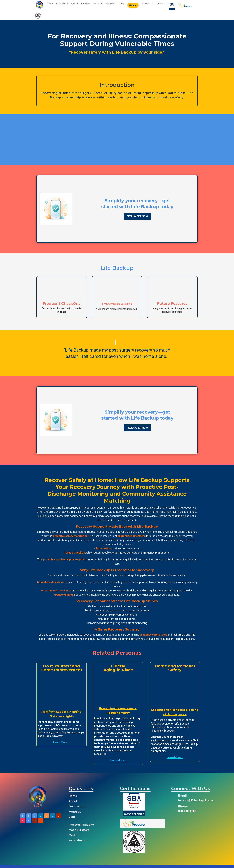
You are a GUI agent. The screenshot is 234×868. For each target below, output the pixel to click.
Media (96, 5)
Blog (122, 5)
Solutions (61, 5)
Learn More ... (61, 745)
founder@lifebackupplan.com (197, 803)
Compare (86, 5)
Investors (146, 5)
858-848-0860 (187, 814)
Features (75, 815)
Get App (133, 6)
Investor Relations (81, 828)
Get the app (77, 809)
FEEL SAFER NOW (137, 219)
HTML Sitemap (79, 843)
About (160, 5)
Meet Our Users (79, 833)
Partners (110, 5)
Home (50, 5)
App (73, 5)
